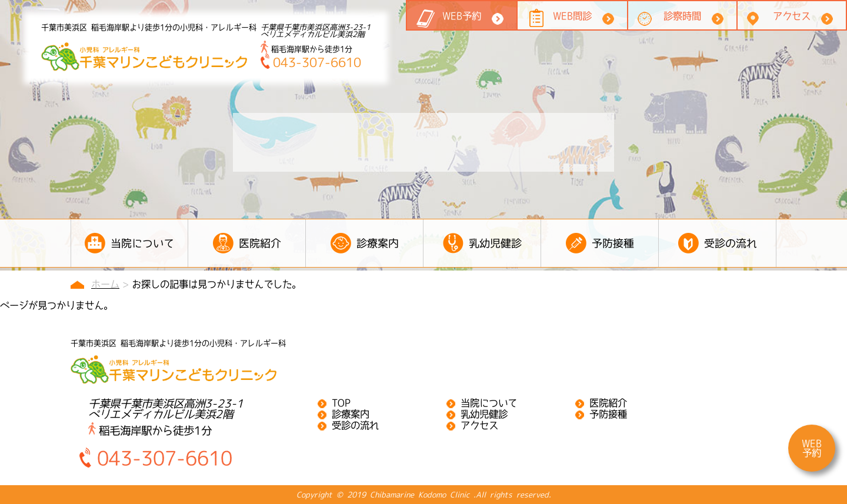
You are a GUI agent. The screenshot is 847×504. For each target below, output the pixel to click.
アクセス (792, 16)
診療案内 (351, 414)
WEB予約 (462, 16)
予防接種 (608, 414)
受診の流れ (355, 425)
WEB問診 (572, 16)
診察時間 (682, 16)
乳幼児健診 (484, 414)
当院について (489, 403)
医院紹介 (608, 403)
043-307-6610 (311, 62)
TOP (341, 403)
